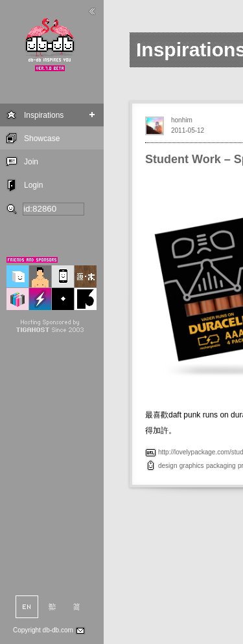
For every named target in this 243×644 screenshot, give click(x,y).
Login (33, 185)
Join (31, 162)
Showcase (42, 139)
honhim (182, 120)
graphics (192, 466)
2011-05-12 (188, 130)
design (168, 466)
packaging (221, 466)
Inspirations (44, 115)
